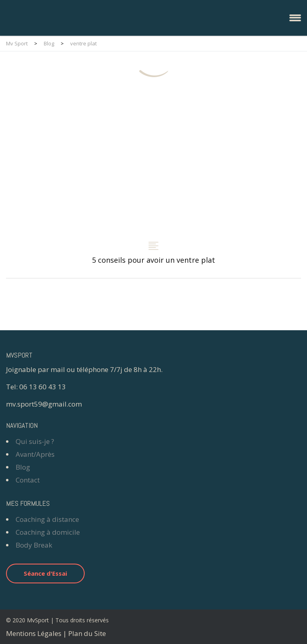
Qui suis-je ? (35, 441)
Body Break (34, 545)
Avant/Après (35, 454)
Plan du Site (87, 633)
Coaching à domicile (48, 532)
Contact (28, 480)
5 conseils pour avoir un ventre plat (153, 185)
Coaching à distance (47, 519)
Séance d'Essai (45, 573)
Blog (23, 467)
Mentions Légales (34, 633)
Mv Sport (17, 43)
